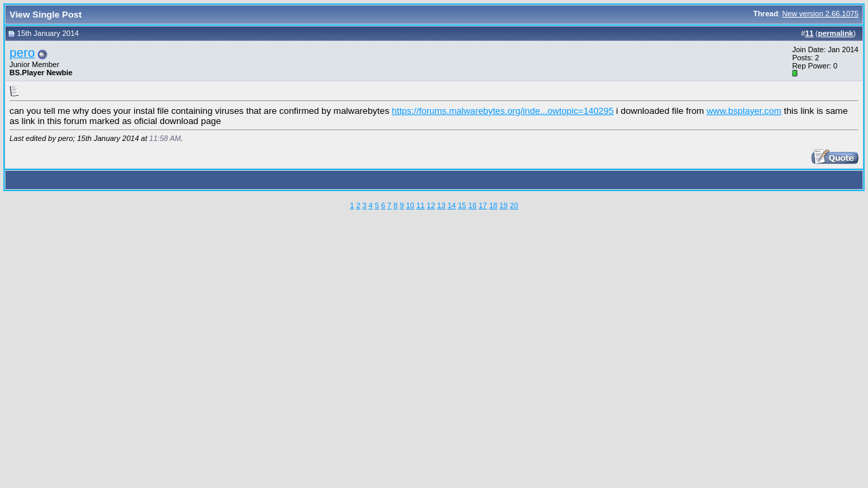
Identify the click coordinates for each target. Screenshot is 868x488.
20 (514, 205)
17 (483, 205)
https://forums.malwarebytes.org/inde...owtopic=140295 (503, 111)
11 (420, 205)
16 (473, 205)
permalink (835, 33)
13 (441, 205)
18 (493, 205)
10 (410, 205)
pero (22, 53)
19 (503, 205)
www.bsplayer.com (744, 111)
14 (452, 205)
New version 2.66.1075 (820, 14)
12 (431, 205)
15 (462, 205)
